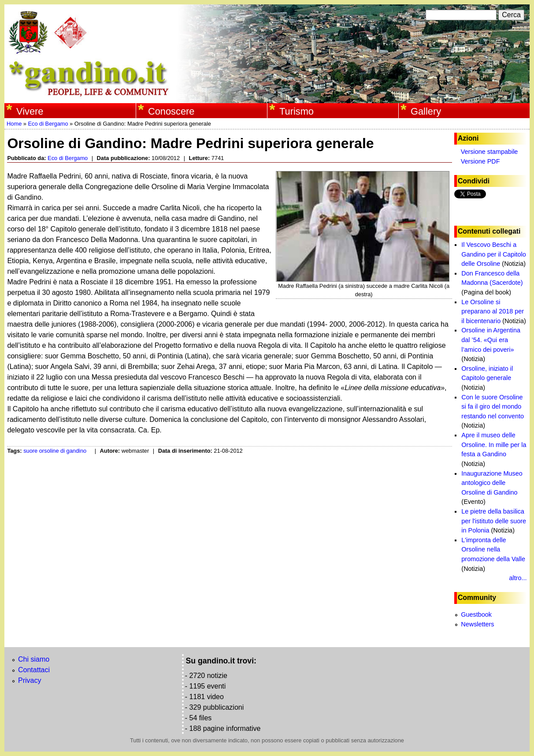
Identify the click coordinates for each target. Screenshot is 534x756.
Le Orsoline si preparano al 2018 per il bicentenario (493, 311)
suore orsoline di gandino (55, 451)
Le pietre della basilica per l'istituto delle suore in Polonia (494, 521)
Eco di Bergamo (48, 124)
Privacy (30, 680)
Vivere (30, 111)
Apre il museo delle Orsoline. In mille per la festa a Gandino (494, 445)
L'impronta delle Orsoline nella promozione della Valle (493, 549)
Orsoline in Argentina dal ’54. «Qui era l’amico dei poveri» (491, 340)
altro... (518, 578)
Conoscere (171, 111)
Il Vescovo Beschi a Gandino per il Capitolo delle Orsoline (493, 254)
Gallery (426, 111)
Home (14, 124)
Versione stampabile (489, 152)
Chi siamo (34, 659)
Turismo (297, 111)
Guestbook (476, 614)
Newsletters (477, 624)
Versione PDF (480, 161)
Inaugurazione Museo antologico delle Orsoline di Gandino (492, 483)
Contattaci (34, 670)
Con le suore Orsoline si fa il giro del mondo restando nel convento (493, 407)
